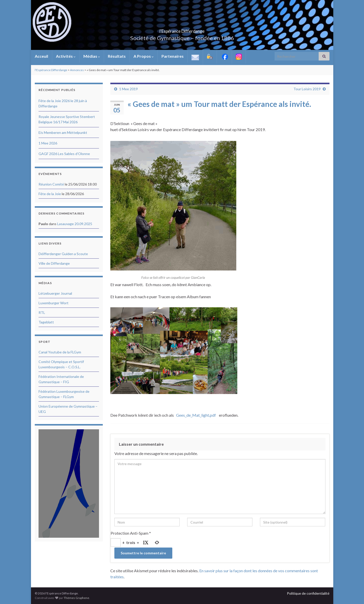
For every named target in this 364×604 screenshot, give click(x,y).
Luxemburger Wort (54, 303)
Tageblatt (46, 322)
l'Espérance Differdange (182, 30)
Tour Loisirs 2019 (307, 89)
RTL (42, 312)
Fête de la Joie (50, 194)
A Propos (144, 56)
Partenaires (173, 56)
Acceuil (41, 56)
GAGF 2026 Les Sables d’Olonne (64, 154)
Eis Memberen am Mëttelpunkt (63, 132)
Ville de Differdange (54, 263)
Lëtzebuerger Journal (55, 293)
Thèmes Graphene (76, 598)
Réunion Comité (51, 184)
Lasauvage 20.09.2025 (75, 224)
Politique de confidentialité (308, 593)
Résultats (117, 56)
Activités (66, 56)
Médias (92, 56)
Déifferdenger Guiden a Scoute (63, 254)
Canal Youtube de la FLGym (60, 352)
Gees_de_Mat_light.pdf (196, 415)
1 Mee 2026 (48, 143)
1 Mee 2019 (128, 89)
